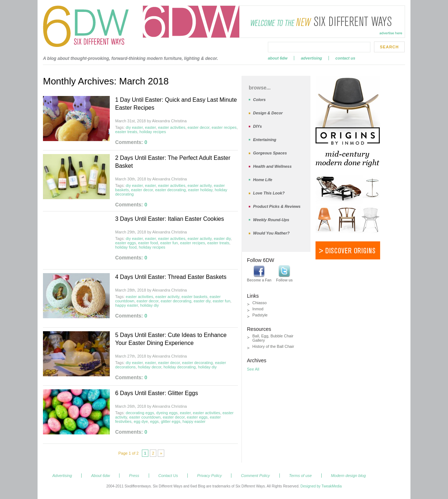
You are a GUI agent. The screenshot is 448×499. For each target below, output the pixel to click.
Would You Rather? (271, 233)
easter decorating (171, 190)
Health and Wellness (272, 166)
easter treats (126, 132)
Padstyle (260, 315)
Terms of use (301, 476)
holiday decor (150, 367)
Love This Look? (269, 193)
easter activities (172, 127)
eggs (155, 421)
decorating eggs (140, 413)
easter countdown (145, 417)
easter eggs (125, 243)
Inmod (258, 309)
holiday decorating (180, 367)
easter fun (169, 243)
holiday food (126, 247)
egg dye (141, 421)
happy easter (127, 305)
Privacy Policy (209, 476)
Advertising (311, 58)
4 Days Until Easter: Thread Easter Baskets (171, 277)
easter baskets (195, 297)
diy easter (134, 127)
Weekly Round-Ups (271, 220)
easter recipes (224, 127)
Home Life (263, 180)
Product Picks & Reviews (277, 206)
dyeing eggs (167, 413)
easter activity (200, 185)
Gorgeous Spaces (270, 153)
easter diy (222, 238)
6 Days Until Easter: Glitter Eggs (156, 393)
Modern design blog (349, 476)
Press (134, 476)
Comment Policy (255, 476)
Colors (259, 100)
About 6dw (278, 58)
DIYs (257, 126)
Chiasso (260, 303)
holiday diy (149, 305)
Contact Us (345, 58)
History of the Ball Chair (273, 346)
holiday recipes (153, 132)
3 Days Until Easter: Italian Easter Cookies (169, 219)
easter (151, 127)
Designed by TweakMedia (321, 486)
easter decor (199, 127)
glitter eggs (171, 421)
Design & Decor (268, 113)
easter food (148, 243)
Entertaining (265, 140)
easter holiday (200, 190)
